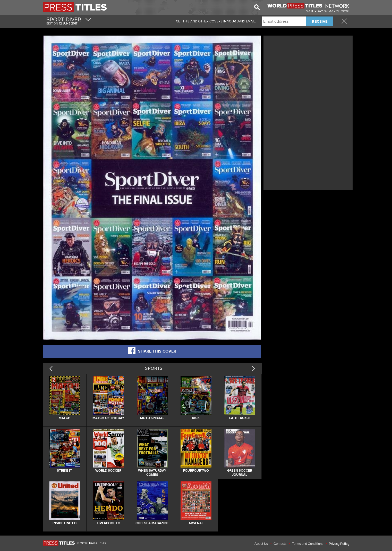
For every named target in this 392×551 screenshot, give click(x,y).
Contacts (280, 544)
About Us (261, 544)
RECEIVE (320, 21)
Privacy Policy (339, 544)
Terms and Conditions (308, 544)
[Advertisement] (308, 73)
